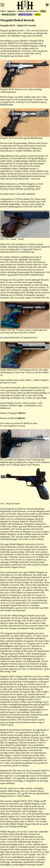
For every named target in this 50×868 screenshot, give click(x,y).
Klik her (22, 413)
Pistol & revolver (9, 15)
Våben (43, 11)
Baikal (38, 15)
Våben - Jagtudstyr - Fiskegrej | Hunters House (19, 11)
